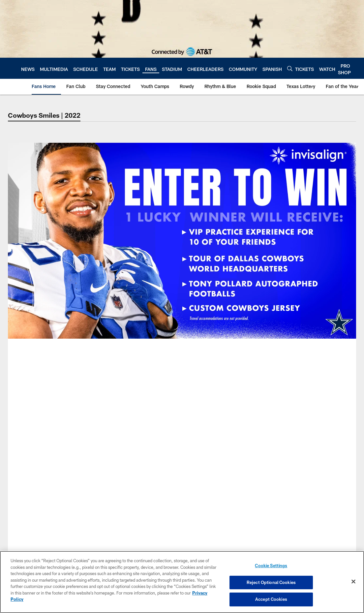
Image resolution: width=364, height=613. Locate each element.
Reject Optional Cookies (271, 582)
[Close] (353, 582)
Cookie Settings (271, 566)
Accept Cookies (271, 599)
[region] (182, 582)
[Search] (290, 68)
